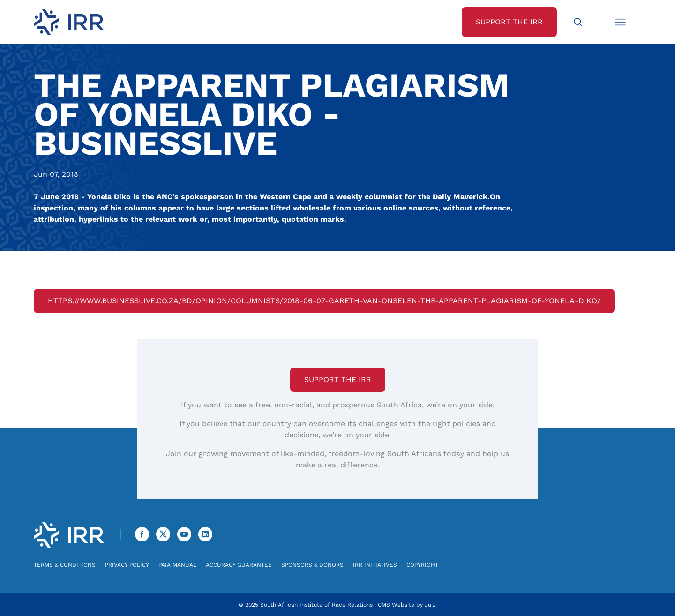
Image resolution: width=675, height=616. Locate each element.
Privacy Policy (127, 565)
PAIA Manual (177, 565)
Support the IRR (338, 379)
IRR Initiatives (375, 565)
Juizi (431, 605)
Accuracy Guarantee (239, 565)
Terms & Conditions (65, 565)
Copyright (422, 565)
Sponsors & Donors (312, 565)
